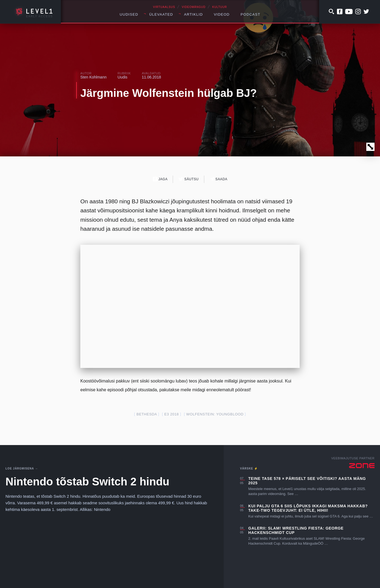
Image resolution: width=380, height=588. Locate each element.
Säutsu (188, 179)
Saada (219, 179)
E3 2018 (171, 414)
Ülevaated (161, 14)
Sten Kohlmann (93, 77)
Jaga (160, 179)
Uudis (123, 77)
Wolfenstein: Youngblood (215, 414)
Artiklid (193, 14)
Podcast (251, 14)
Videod (222, 14)
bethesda (147, 414)
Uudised (129, 14)
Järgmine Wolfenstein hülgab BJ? (169, 93)
